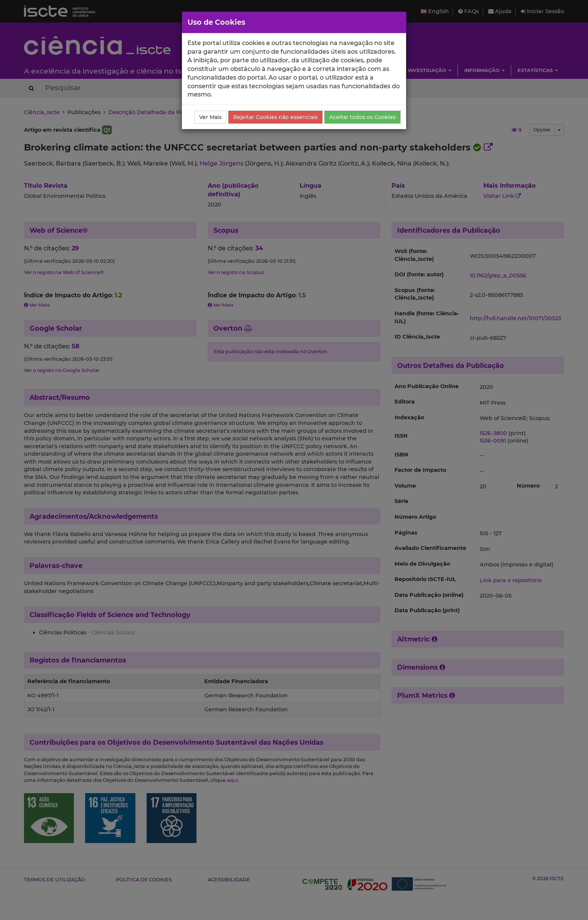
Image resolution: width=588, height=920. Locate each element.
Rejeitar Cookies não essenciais (275, 117)
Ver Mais (210, 117)
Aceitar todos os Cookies (362, 117)
